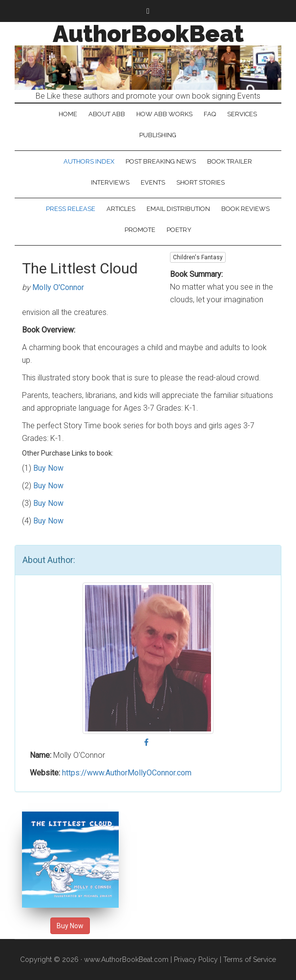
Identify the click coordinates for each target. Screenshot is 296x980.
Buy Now (48, 468)
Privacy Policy (196, 959)
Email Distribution (178, 209)
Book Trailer (230, 161)
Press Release (71, 209)
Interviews (110, 182)
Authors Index (89, 161)
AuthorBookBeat (148, 34)
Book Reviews (245, 209)
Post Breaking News (161, 161)
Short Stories (201, 182)
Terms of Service (250, 959)
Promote (140, 230)
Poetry (179, 230)
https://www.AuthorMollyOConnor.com (127, 773)
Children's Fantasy (198, 257)
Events (153, 182)
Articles (121, 209)
